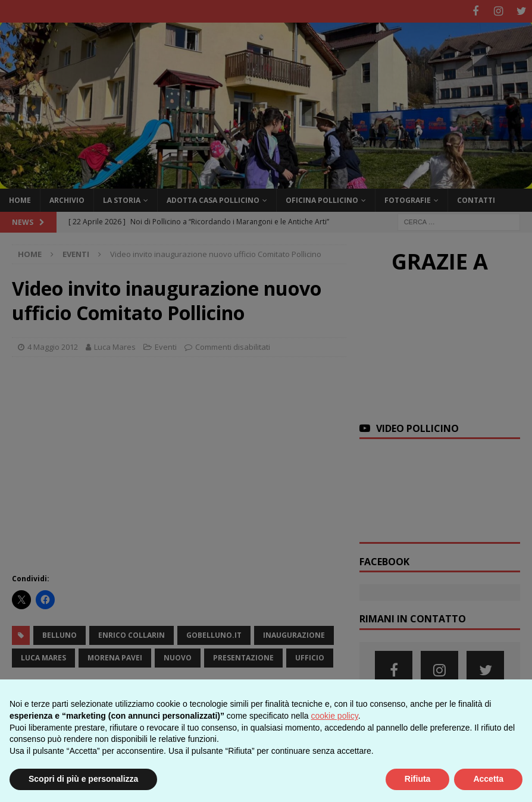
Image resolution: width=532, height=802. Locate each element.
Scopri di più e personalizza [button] (83, 779)
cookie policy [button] (335, 716)
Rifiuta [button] (418, 779)
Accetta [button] (488, 779)
